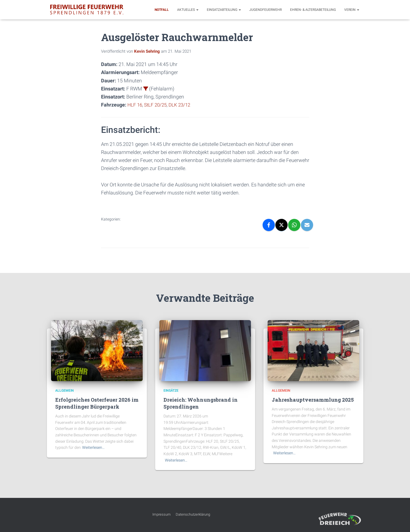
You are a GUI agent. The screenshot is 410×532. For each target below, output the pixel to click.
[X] (281, 225)
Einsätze (171, 391)
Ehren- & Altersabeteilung (313, 10)
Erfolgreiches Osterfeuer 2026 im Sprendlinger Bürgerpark (97, 403)
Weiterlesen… (93, 447)
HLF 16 (135, 105)
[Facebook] (269, 225)
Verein (352, 10)
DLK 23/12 (183, 105)
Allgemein (65, 391)
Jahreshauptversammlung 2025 (313, 400)
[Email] (307, 225)
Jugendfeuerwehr (266, 10)
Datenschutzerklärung (193, 514)
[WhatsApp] (294, 225)
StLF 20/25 (157, 105)
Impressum (162, 514)
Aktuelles (188, 10)
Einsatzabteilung (224, 10)
